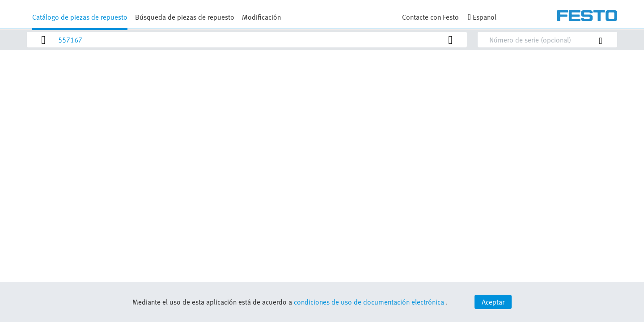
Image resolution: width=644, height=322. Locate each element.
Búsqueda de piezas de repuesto (185, 17)
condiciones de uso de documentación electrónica (369, 302)
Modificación (261, 17)
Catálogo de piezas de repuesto (80, 17)
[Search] (251, 40)
